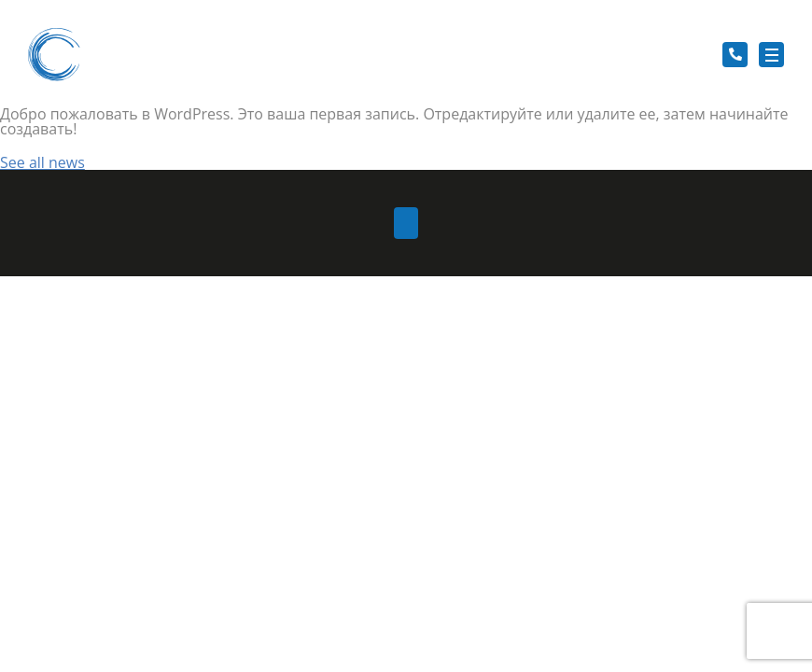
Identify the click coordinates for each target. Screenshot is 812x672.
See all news (42, 162)
